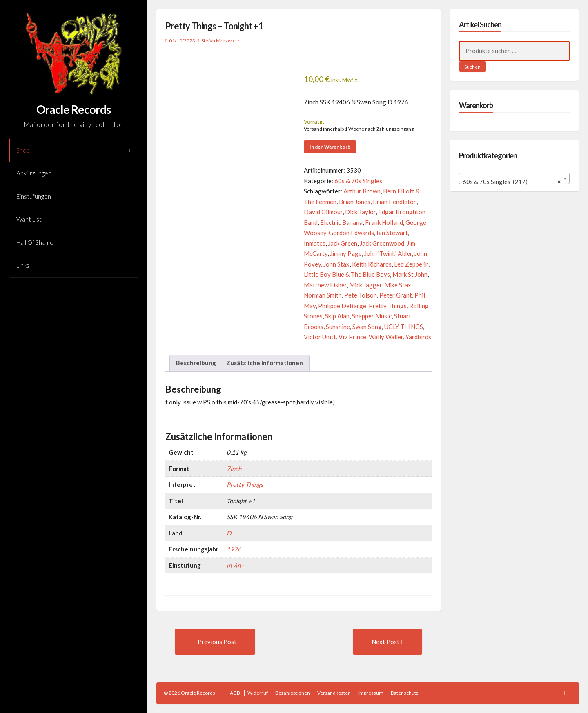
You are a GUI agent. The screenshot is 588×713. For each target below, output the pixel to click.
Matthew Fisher (325, 285)
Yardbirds (418, 337)
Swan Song (367, 327)
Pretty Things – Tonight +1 (214, 26)
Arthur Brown (362, 191)
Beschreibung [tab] (196, 363)
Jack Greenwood (382, 243)
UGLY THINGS (404, 327)
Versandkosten (334, 693)
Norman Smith (323, 295)
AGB (235, 693)
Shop (23, 150)
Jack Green (343, 243)
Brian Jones (355, 202)
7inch (234, 469)
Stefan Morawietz (220, 41)
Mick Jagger (365, 285)
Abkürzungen (34, 173)
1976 (234, 549)
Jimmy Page (346, 253)
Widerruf (258, 693)
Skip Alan (337, 316)
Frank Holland (384, 222)
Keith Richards (372, 264)
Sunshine (338, 327)
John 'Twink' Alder (388, 253)
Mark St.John (410, 274)
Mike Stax (398, 285)
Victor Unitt (320, 337)
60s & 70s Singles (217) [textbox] (512, 182)
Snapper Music (372, 316)
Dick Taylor (360, 212)
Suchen (472, 67)
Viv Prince (352, 337)
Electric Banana (341, 222)
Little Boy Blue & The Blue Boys (347, 274)
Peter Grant (396, 295)
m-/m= (235, 565)
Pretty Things (388, 306)
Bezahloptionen (293, 693)
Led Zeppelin (411, 264)
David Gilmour (323, 212)
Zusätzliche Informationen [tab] (265, 363)
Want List (29, 219)
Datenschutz (405, 693)
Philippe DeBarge (342, 306)
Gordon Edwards (351, 233)
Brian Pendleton (395, 202)
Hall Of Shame (35, 242)
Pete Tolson (361, 295)
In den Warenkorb (330, 147)
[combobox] (514, 178)
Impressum (371, 693)
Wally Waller (386, 337)
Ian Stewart (392, 233)
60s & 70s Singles (358, 181)
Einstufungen (34, 196)
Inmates (315, 243)
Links (23, 265)
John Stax (336, 264)
